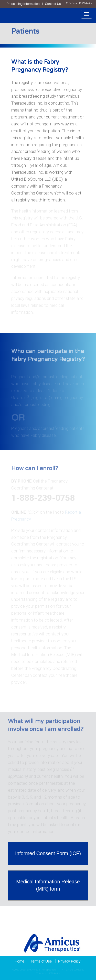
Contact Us (53, 4)
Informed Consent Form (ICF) (48, 853)
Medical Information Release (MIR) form (48, 885)
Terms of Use (41, 961)
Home (20, 961)
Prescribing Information (23, 4)
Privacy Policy (69, 961)
